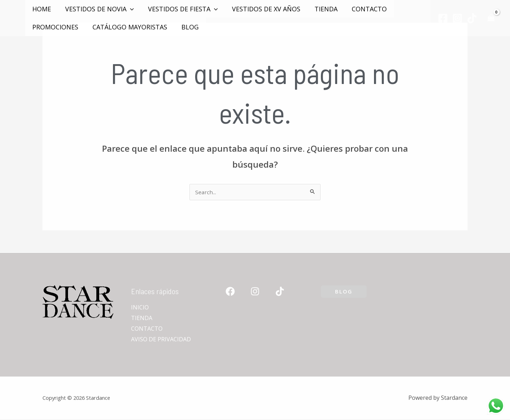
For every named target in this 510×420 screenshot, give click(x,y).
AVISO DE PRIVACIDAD (161, 340)
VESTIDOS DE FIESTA (179, 9)
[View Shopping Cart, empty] (491, 18)
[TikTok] (472, 18)
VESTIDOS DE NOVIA (97, 9)
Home (41, 9)
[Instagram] (457, 18)
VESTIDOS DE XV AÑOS (261, 9)
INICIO (140, 308)
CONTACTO (361, 9)
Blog (186, 27)
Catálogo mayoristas (128, 27)
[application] (128, 9)
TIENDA (320, 9)
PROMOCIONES (55, 27)
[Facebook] (443, 18)
